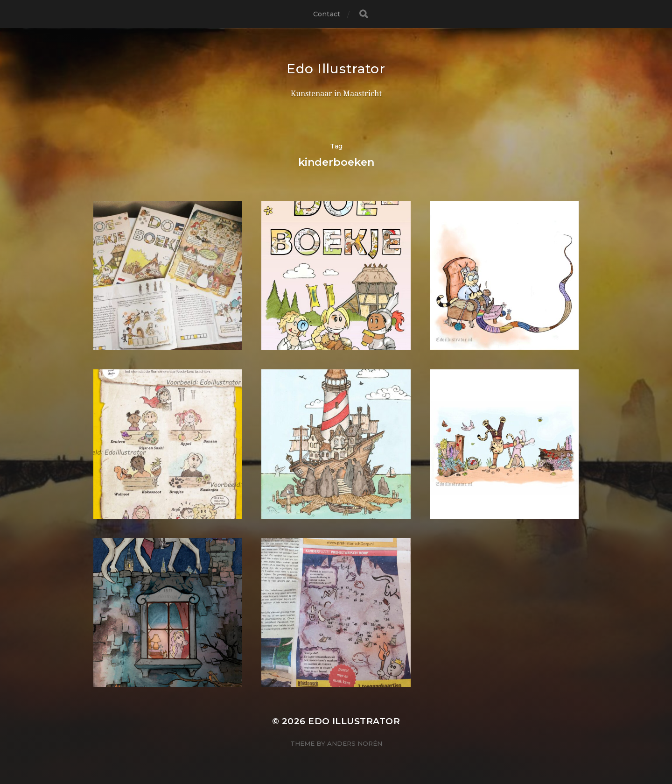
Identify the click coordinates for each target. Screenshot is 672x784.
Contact (327, 14)
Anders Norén (355, 743)
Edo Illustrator (336, 69)
